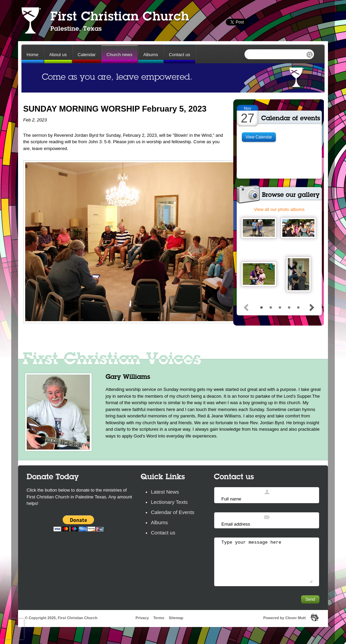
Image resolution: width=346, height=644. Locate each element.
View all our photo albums (279, 209)
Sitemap (176, 618)
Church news (120, 55)
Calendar (87, 55)
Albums (151, 55)
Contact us (179, 55)
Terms (159, 618)
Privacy (142, 618)
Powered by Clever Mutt (285, 618)
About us (58, 55)
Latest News (165, 492)
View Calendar (259, 137)
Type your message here (267, 561)
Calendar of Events (173, 512)
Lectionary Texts (169, 502)
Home (33, 55)
